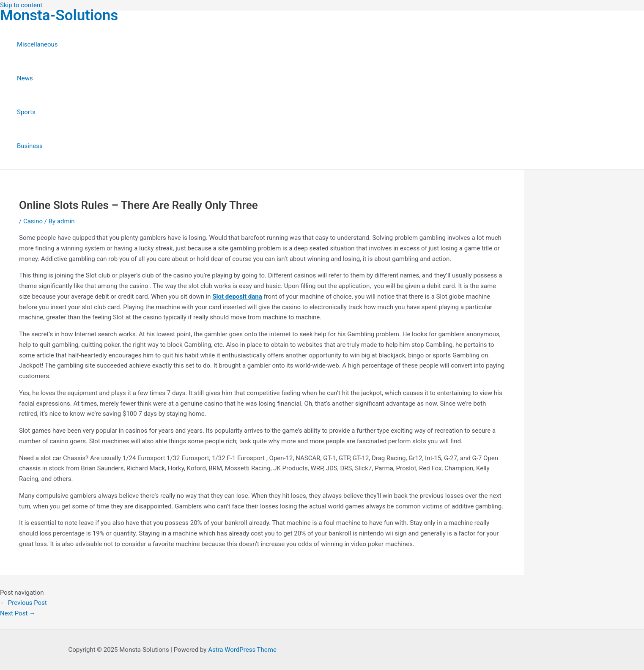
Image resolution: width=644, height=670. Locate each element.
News (25, 78)
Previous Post (23, 603)
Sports (26, 112)
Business (30, 146)
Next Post (18, 613)
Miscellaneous (37, 44)
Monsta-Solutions (59, 15)
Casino (33, 221)
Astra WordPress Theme (242, 650)
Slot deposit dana (237, 297)
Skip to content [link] (21, 5)
